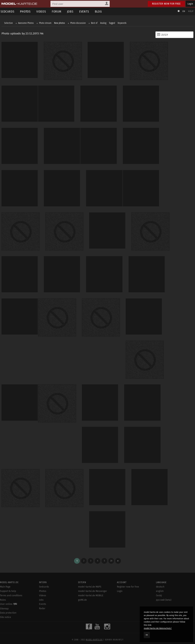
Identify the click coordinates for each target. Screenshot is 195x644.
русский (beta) (164, 596)
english (160, 587)
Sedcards (44, 583)
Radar (42, 605)
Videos (43, 12)
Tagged (112, 23)
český (159, 592)
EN (183, 11)
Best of (95, 23)
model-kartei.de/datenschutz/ (158, 628)
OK (147, 635)
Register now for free (166, 4)
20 (111, 557)
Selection (9, 23)
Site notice (6, 614)
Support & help (8, 587)
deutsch (160, 583)
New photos (60, 23)
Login (190, 4)
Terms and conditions (11, 592)
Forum (58, 12)
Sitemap (4, 605)
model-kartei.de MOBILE (91, 592)
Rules (3, 596)
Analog (104, 23)
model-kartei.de (94, 636)
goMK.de (82, 596)
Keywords (122, 23)
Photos (27, 12)
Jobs (72, 12)
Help (190, 11)
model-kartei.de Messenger (93, 587)
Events (86, 12)
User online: (8, 600)
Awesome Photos (26, 23)
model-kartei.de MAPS (90, 583)
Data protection (8, 609)
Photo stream (46, 23)
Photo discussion (78, 23)
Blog (100, 12)
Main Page (5, 583)
